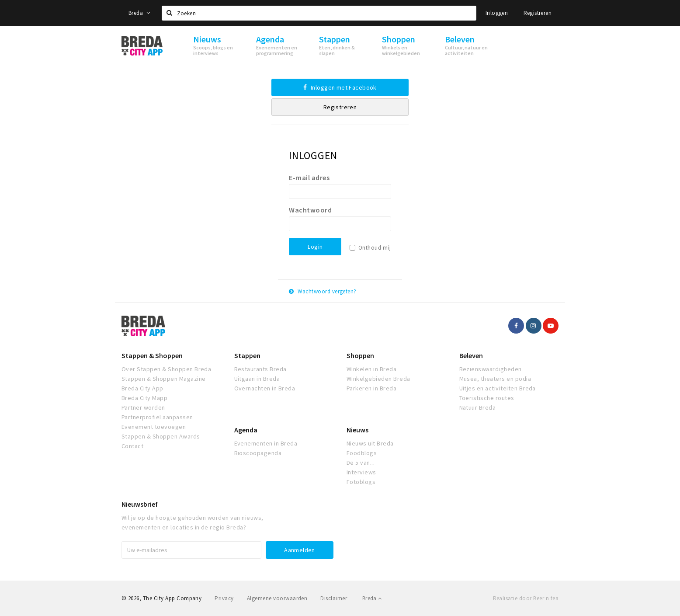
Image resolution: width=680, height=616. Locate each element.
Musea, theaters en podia (495, 379)
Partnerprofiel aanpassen (157, 417)
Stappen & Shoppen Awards (161, 436)
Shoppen (360, 355)
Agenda (246, 430)
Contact (132, 446)
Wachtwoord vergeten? (323, 291)
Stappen (247, 355)
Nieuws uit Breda (370, 443)
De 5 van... (361, 463)
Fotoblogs (361, 482)
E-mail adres (309, 177)
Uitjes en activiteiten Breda (498, 388)
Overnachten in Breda (265, 388)
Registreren (538, 13)
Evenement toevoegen (154, 427)
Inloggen (497, 13)
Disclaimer (334, 598)
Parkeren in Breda (371, 388)
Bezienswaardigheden (491, 369)
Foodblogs (362, 453)
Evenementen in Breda (266, 443)
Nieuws (357, 430)
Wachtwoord (310, 210)
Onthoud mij (375, 248)
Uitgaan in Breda (257, 379)
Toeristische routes (487, 398)
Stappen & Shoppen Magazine (163, 379)
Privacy (224, 598)
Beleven (471, 355)
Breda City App (142, 388)
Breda (139, 13)
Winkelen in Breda (371, 369)
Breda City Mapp (144, 398)
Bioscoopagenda (258, 453)
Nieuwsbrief (140, 504)
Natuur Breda (478, 407)
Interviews (361, 472)
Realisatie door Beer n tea (526, 598)
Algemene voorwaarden (277, 598)
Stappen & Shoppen (152, 355)
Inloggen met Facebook (340, 87)
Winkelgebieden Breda (378, 379)
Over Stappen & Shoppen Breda (166, 369)
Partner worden (143, 407)
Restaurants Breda (260, 369)
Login (315, 247)
